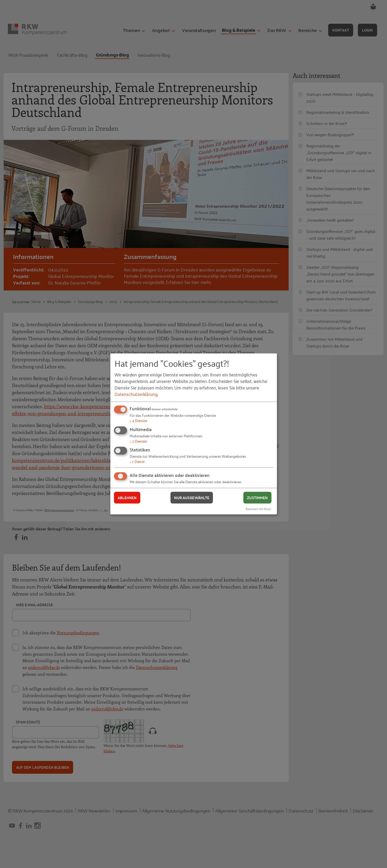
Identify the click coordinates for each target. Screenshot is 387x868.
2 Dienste (138, 441)
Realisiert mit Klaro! (258, 508)
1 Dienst (137, 461)
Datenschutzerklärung (136, 394)
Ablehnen (127, 498)
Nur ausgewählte (192, 498)
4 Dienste (138, 420)
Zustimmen (257, 498)
